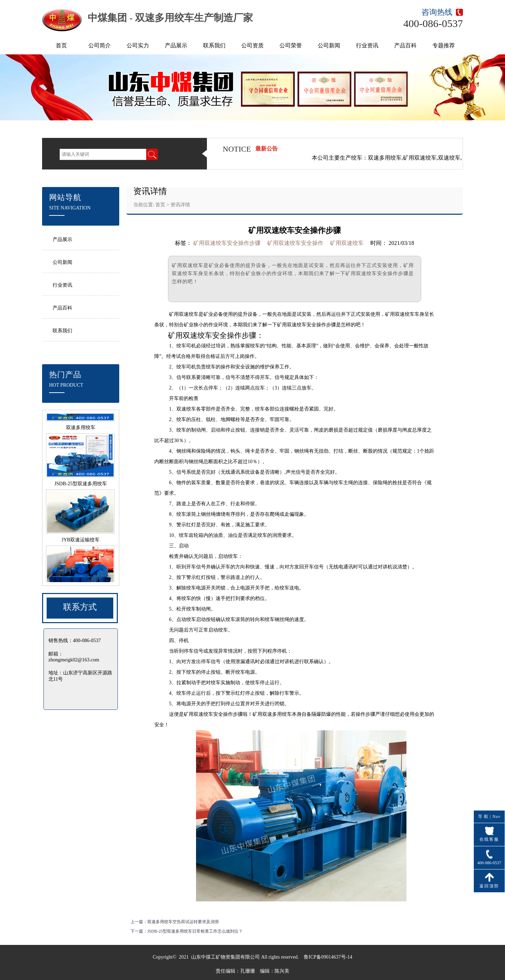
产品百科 (405, 45)
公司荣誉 (291, 45)
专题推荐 (444, 45)
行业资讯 (367, 45)
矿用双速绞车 (184, 314)
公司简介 (100, 45)
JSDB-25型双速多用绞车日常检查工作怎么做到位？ (195, 931)
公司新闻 (329, 45)
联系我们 (214, 45)
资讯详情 (180, 205)
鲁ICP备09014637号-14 (328, 957)
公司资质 (252, 45)
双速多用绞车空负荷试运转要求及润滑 (183, 922)
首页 (61, 45)
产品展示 (176, 45)
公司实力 (138, 45)
